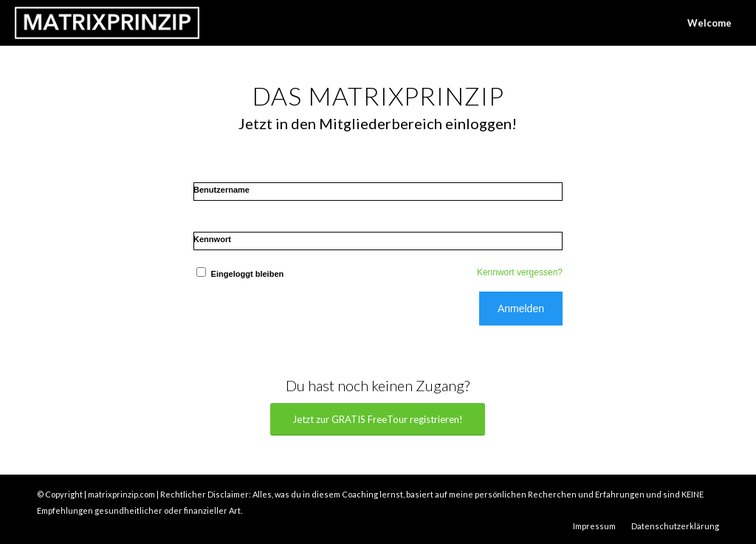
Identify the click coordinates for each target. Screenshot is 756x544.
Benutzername (221, 190)
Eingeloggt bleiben (238, 274)
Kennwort (212, 239)
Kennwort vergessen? (520, 272)
